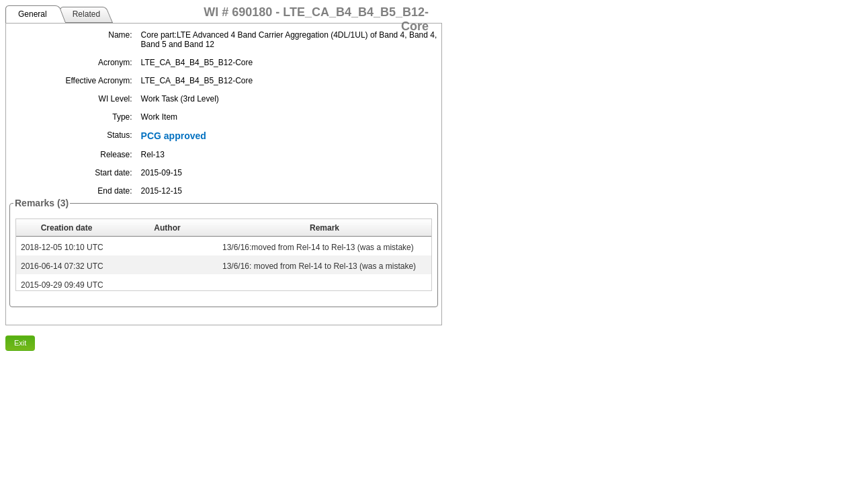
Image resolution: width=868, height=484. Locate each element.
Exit (20, 343)
